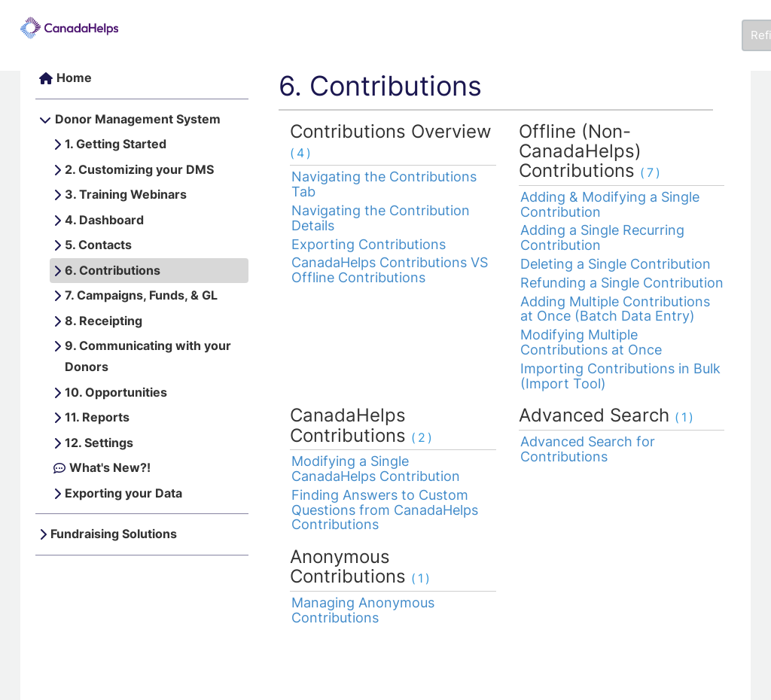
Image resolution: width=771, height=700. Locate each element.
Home (74, 78)
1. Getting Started (116, 144)
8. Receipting (104, 321)
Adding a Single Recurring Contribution (602, 237)
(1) (685, 417)
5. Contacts (98, 245)
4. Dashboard (104, 220)
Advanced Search (607, 415)
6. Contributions (113, 270)
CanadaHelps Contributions (362, 425)
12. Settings (99, 443)
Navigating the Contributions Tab (384, 184)
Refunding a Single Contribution (622, 283)
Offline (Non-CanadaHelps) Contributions (591, 151)
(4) (302, 153)
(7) (651, 172)
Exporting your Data (123, 493)
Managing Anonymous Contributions (363, 610)
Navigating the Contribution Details (381, 218)
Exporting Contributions (369, 244)
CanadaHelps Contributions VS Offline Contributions (390, 270)
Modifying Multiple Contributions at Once (591, 342)
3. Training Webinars (126, 194)
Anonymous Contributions (361, 566)
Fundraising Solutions (114, 534)
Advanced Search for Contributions (588, 449)
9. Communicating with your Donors (148, 356)
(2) (423, 437)
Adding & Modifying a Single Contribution (610, 204)
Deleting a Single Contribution (616, 264)
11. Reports (97, 417)
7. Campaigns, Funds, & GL (141, 295)
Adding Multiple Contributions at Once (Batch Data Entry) (615, 309)
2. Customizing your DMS (139, 169)
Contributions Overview (391, 140)
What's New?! (110, 467)
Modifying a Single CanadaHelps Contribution (376, 469)
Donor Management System (138, 119)
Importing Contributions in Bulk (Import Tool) (620, 376)
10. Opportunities (116, 392)
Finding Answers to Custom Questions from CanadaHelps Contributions (385, 510)
